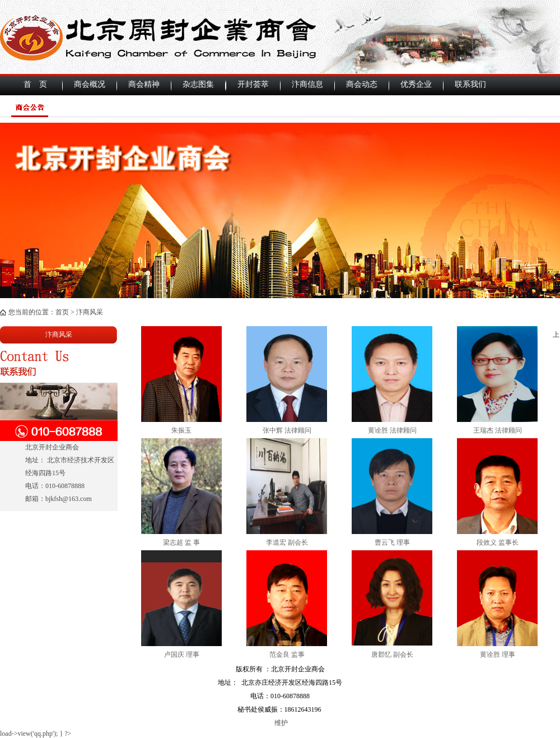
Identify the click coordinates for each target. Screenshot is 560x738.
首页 (62, 312)
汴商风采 (90, 312)
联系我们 (470, 84)
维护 (280, 723)
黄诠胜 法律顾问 (392, 430)
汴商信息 (307, 84)
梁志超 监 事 (181, 542)
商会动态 (362, 84)
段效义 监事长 (498, 542)
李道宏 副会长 (287, 542)
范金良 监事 (287, 655)
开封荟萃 (253, 84)
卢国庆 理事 (182, 655)
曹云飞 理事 (392, 542)
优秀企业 (416, 84)
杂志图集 (198, 84)
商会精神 (144, 84)
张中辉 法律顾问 (287, 430)
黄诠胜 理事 (498, 655)
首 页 (35, 84)
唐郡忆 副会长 (392, 655)
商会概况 (90, 84)
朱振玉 (181, 430)
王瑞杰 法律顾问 (498, 430)
